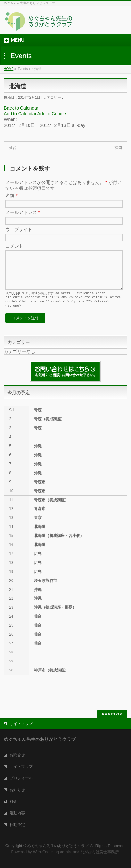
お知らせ (17, 790)
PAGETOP (112, 714)
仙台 (10, 148)
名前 (11, 196)
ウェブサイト (19, 229)
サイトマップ (21, 724)
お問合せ (17, 755)
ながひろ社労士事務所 (100, 852)
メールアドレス (23, 212)
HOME (9, 69)
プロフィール (21, 778)
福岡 (121, 148)
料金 (13, 802)
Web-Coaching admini (52, 852)
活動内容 (17, 813)
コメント (14, 246)
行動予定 (17, 825)
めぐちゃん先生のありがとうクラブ (58, 846)
